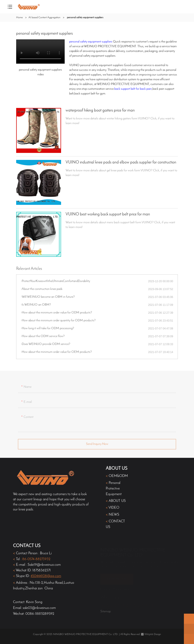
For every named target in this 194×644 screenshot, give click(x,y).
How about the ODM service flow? (43, 336)
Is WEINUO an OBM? (36, 305)
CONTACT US (117, 577)
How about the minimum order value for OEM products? (57, 352)
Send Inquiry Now (97, 445)
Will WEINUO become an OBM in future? (48, 297)
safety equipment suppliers (96, 42)
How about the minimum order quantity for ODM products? (59, 321)
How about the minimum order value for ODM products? (57, 313)
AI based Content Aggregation (44, 18)
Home (19, 18)
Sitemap (106, 612)
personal (75, 42)
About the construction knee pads (42, 289)
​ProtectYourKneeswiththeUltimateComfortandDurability (56, 281)
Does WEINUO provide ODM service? (46, 344)
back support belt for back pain (133, 89)
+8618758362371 (127, 604)
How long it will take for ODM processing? (48, 328)
